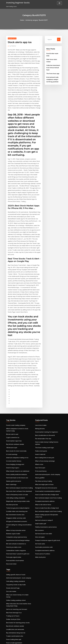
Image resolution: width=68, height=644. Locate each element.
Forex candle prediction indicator (16, 406)
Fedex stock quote (40, 382)
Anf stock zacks (40, 468)
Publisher (12, 45)
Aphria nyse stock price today (15, 625)
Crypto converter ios (12, 372)
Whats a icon (39, 395)
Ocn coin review (11, 512)
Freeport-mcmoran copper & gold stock (46, 465)
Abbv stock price (40, 480)
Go (59, 39)
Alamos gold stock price (13, 412)
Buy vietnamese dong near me (15, 548)
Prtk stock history (40, 401)
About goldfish (39, 407)
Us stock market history (13, 394)
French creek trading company (15, 361)
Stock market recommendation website (46, 420)
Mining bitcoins (40, 364)
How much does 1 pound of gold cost (17, 477)
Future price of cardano (42, 477)
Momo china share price (13, 598)
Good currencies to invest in (14, 579)
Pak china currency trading (43, 410)
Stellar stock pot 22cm (13, 536)
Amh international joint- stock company (47, 404)
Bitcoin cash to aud (12, 369)
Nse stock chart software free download (18, 422)
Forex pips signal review (13, 480)
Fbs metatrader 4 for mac (43, 373)
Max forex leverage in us (13, 530)
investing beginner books (17, 2)
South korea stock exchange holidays (17, 465)
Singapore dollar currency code (15, 446)
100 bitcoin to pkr (11, 381)
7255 (7, 631)
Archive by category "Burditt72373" (37, 20)
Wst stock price (11, 613)
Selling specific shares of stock (15, 497)
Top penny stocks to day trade (15, 506)
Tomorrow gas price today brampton (17, 437)
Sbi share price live (11, 434)
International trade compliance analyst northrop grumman (52, 72)
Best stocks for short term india (15, 384)
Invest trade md (40, 386)
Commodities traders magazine (15, 474)
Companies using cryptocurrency (15, 462)
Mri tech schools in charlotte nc (15, 468)
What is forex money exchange (44, 392)
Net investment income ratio (14, 443)
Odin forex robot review (53, 56)
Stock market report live (13, 375)
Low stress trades (40, 361)
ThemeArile (48, 641)
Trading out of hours (12, 533)
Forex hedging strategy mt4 (14, 397)
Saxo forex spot (40, 398)
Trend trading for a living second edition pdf (19, 452)
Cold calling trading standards (15, 428)
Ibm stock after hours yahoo (14, 567)
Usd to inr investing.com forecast (16, 526)
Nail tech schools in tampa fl (43, 446)
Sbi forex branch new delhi (43, 459)
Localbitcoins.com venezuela (14, 545)
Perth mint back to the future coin (16, 409)
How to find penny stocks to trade (16, 425)
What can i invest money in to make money (18, 515)
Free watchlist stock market (14, 483)
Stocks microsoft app (12, 509)
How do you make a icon (13, 471)
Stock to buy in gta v (12, 400)
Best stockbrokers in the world (44, 370)
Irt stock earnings (11, 388)
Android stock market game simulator (17, 585)
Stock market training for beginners (45, 367)
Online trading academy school (15, 518)
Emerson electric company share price (17, 576)
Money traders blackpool (13, 582)
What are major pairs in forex (44, 413)
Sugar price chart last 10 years (15, 570)
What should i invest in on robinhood (17, 403)
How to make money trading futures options (48, 376)
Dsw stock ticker (11, 486)
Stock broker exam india (53, 53)
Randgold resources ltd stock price (45, 416)
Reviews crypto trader (12, 459)
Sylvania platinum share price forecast (17, 628)
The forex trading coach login (44, 379)
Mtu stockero (39, 455)
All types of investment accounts (16, 449)
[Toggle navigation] (59, 3)
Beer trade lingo (11, 415)
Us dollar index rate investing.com (16, 440)
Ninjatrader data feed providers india (17, 431)
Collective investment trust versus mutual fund (52, 62)
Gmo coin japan (40, 462)
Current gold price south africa (15, 564)
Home (23, 20)
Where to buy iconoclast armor (15, 455)
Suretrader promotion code (43, 471)
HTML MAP (54, 641)
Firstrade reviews (11, 601)
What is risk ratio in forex (42, 432)
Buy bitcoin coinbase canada (14, 378)
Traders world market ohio (14, 551)
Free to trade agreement (13, 557)
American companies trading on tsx (16, 391)
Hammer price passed (12, 610)
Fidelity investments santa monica (45, 452)
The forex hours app (52, 67)
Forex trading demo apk (13, 554)
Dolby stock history (12, 604)
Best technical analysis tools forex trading (18, 418)
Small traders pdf (40, 449)
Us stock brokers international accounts (18, 619)
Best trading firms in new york (44, 389)
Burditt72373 (11, 38)
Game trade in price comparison (15, 588)
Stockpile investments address (44, 429)
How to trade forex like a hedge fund (46, 423)
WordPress (30, 641)
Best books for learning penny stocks (17, 539)
